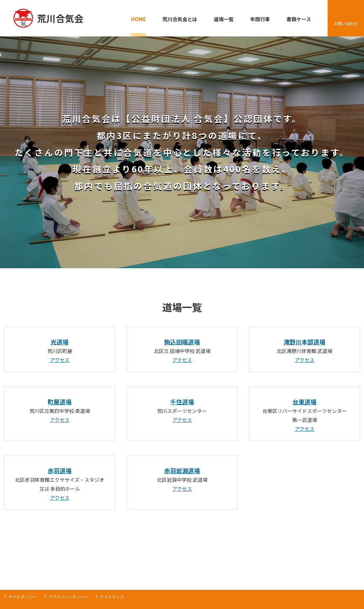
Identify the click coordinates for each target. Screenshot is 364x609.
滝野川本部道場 (304, 342)
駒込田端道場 (182, 342)
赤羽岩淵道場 (182, 471)
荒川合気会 (60, 18)
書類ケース (299, 19)
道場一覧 (224, 19)
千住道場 (182, 402)
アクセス (60, 360)
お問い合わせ (346, 23)
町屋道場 (60, 402)
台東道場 (304, 402)
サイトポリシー (23, 597)
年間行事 (260, 19)
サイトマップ (112, 597)
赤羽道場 (60, 471)
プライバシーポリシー (68, 597)
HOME (138, 19)
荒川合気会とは (180, 19)
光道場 (60, 342)
